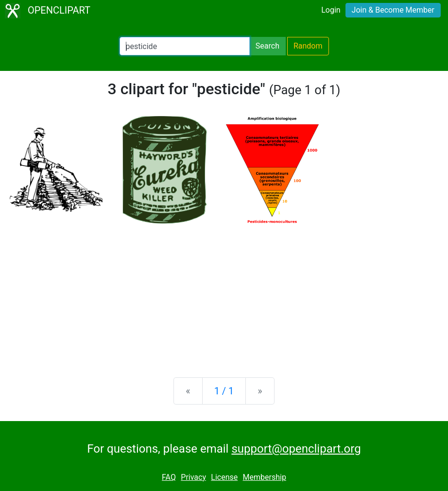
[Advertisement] (224, 294)
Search (267, 46)
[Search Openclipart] (185, 46)
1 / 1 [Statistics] (224, 391)
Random (308, 46)
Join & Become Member (393, 10)
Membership (265, 477)
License (224, 477)
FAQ (169, 477)
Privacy (193, 477)
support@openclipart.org (296, 449)
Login (331, 10)
